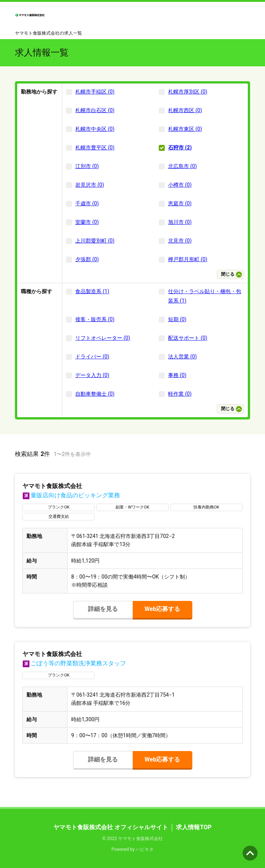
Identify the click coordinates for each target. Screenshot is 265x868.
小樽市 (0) (180, 185)
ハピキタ (145, 849)
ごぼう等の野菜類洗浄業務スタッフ (74, 663)
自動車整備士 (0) (95, 394)
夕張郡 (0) (87, 259)
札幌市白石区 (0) (95, 110)
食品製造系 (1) (92, 291)
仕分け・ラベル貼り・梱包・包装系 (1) (205, 296)
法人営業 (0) (182, 357)
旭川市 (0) (180, 222)
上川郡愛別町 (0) (95, 241)
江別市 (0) (87, 166)
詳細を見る (103, 609)
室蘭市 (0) (87, 222)
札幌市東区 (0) (185, 129)
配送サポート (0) (188, 338)
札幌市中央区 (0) (95, 129)
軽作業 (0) (180, 394)
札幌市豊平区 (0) (95, 148)
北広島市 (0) (182, 166)
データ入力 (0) (92, 375)
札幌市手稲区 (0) (95, 92)
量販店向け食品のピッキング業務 (71, 495)
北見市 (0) (180, 241)
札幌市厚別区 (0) (188, 92)
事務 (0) (177, 375)
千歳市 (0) (87, 203)
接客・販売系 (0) (95, 319)
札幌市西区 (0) (185, 110)
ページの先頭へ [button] (250, 853)
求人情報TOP (194, 827)
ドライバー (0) (92, 357)
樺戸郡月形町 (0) (188, 259)
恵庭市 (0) (180, 203)
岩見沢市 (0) (90, 185)
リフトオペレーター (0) (103, 338)
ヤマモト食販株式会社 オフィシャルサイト (111, 827)
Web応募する (162, 609)
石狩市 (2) (180, 148)
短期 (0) (177, 319)
